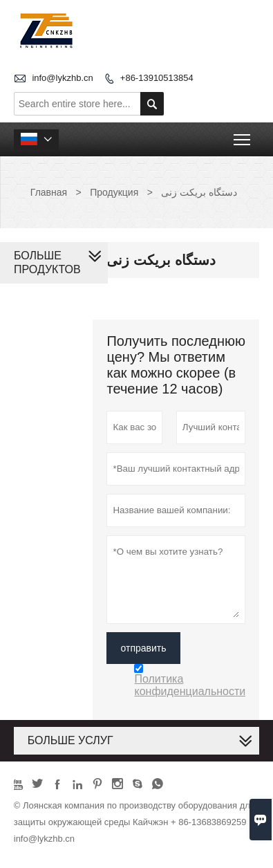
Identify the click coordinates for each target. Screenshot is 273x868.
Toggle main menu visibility (243, 135)
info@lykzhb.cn (62, 78)
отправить (143, 648)
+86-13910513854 (157, 78)
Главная (49, 192)
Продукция (114, 192)
